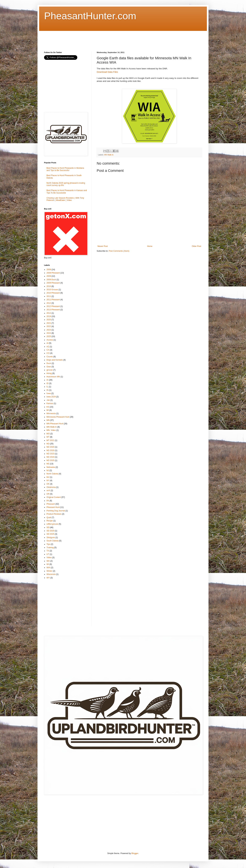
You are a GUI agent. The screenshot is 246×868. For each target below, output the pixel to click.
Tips (48, 544)
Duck (49, 363)
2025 (49, 336)
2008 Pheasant (53, 273)
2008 (49, 270)
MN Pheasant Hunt (55, 424)
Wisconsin (51, 574)
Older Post (196, 246)
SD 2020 (50, 531)
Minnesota (51, 413)
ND (48, 444)
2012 (49, 303)
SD (48, 527)
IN (48, 390)
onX (48, 491)
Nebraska (51, 467)
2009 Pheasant (53, 283)
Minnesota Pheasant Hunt (58, 417)
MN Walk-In (109, 155)
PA (48, 501)
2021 (49, 323)
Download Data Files (107, 72)
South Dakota (53, 541)
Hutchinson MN (53, 377)
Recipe (50, 521)
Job (48, 400)
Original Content (54, 497)
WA (48, 561)
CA (48, 350)
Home (150, 246)
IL (47, 387)
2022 (49, 326)
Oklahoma (51, 487)
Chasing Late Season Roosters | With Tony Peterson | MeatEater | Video (65, 199)
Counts (50, 357)
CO (48, 353)
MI (48, 410)
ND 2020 (50, 447)
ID (48, 383)
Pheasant (51, 504)
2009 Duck (51, 280)
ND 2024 (50, 457)
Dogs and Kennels (55, 360)
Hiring (49, 373)
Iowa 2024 (51, 397)
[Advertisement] (104, 38)
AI (47, 343)
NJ (48, 470)
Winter (49, 571)
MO (48, 434)
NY (48, 480)
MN (48, 420)
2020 (49, 320)
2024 (49, 333)
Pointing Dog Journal (56, 511)
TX (48, 551)
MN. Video (51, 430)
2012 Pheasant (53, 306)
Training (50, 548)
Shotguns (51, 537)
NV (48, 477)
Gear (49, 367)
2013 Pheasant (53, 310)
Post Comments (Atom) (119, 251)
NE (48, 464)
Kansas (50, 403)
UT (48, 554)
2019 (49, 316)
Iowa (49, 393)
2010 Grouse (52, 290)
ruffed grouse (52, 524)
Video (49, 558)
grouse (50, 370)
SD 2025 (50, 534)
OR (48, 494)
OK (48, 484)
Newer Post (103, 246)
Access (50, 340)
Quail (49, 517)
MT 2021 (50, 440)
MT (48, 437)
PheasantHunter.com (90, 16)
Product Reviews (54, 514)
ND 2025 (50, 460)
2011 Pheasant (53, 300)
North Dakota (52, 474)
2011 (49, 296)
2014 (49, 313)
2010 (49, 286)
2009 (49, 276)
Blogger (135, 853)
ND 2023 (50, 454)
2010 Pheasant (53, 293)
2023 (49, 330)
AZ (48, 347)
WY (48, 578)
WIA (48, 568)
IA (47, 380)
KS (48, 407)
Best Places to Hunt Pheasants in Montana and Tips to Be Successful (65, 169)
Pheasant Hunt (53, 507)
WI (48, 564)
